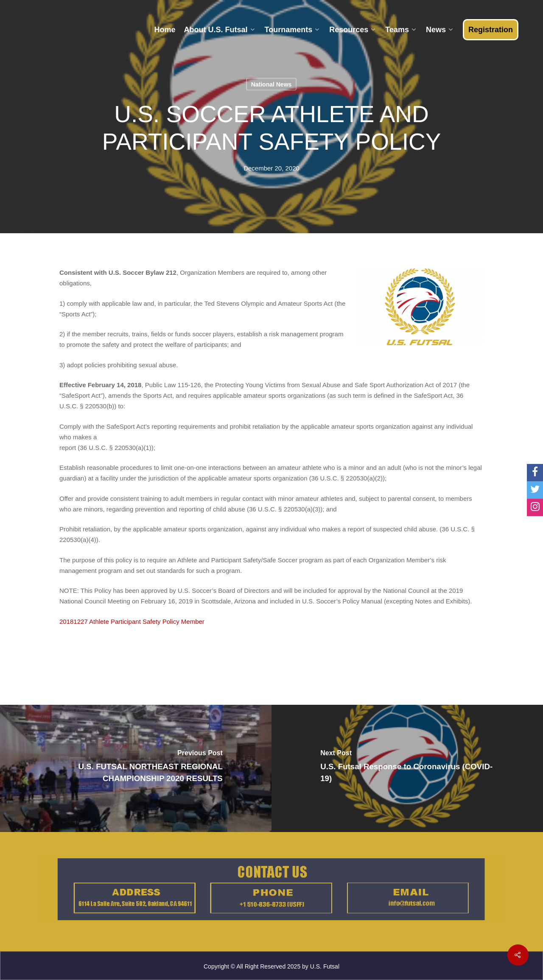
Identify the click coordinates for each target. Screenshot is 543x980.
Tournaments (292, 30)
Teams (400, 30)
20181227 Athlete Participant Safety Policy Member (132, 621)
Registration (491, 30)
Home (165, 30)
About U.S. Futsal (219, 30)
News (439, 30)
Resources (352, 30)
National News (271, 84)
